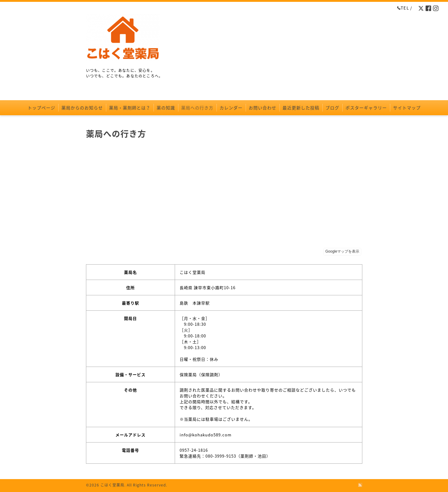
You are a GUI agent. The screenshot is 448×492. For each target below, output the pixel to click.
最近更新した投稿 (301, 108)
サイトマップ (407, 108)
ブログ (332, 108)
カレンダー (231, 108)
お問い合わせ (263, 108)
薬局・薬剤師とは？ (130, 108)
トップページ (41, 108)
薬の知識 (166, 108)
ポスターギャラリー (366, 108)
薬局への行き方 (197, 108)
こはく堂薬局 (112, 485)
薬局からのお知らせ (82, 108)
